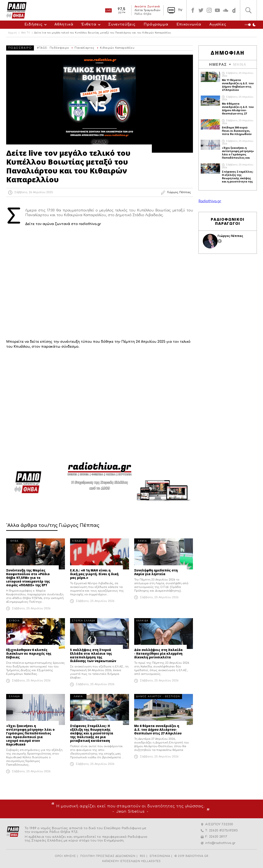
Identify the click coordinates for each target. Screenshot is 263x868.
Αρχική (13, 33)
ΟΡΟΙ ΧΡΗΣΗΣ (65, 856)
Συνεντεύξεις (122, 24)
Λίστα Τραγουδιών (147, 10)
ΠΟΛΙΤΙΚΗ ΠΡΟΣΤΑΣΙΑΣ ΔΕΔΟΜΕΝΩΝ (108, 856)
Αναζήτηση (248, 10)
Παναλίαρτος (84, 48)
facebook (193, 10)
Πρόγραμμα (156, 24)
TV (180, 10)
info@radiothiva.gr (220, 843)
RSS (143, 856)
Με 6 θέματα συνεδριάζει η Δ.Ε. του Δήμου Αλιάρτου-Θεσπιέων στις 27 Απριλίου (158, 729)
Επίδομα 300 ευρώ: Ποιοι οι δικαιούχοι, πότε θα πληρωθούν (237, 131)
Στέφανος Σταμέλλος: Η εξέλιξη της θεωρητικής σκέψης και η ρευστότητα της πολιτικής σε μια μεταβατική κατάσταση (92, 733)
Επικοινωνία (189, 24)
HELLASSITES (151, 861)
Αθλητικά (64, 24)
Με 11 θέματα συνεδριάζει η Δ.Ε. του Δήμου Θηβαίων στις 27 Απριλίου (238, 85)
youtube (217, 10)
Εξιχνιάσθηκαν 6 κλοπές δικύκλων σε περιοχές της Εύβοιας (29, 653)
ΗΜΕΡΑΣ (218, 64)
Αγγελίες (218, 24)
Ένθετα (89, 24)
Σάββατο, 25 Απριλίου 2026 (31, 608)
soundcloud (226, 10)
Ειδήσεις (33, 24)
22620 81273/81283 (224, 830)
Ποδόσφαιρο (59, 48)
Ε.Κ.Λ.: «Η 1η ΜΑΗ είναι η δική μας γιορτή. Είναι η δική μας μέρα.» (94, 574)
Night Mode (251, 25)
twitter (201, 10)
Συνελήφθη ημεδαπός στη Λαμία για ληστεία (156, 572)
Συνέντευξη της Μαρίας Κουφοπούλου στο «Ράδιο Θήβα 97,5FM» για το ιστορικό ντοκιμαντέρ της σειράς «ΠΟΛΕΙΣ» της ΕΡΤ (28, 578)
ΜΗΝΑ (240, 64)
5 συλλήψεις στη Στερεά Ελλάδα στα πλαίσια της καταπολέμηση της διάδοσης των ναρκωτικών (93, 655)
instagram (209, 10)
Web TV (26, 33)
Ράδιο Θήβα (143, 14)
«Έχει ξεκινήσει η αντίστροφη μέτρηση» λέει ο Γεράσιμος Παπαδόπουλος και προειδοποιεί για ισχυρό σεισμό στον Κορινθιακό (30, 735)
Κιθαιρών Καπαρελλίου (117, 48)
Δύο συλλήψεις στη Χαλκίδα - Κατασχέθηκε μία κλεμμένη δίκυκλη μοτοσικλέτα (158, 653)
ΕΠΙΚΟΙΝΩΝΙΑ (160, 856)
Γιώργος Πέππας (230, 236)
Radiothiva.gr (210, 201)
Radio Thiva (16, 10)
